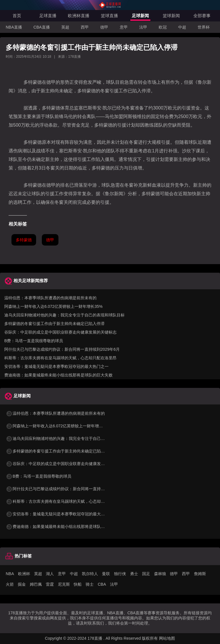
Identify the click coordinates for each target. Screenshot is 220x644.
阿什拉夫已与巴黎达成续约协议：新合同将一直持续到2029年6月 (62, 349)
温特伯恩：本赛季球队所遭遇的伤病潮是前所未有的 (50, 298)
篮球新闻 (171, 16)
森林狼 (160, 574)
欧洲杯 (24, 574)
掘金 (22, 584)
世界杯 (204, 27)
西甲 (85, 27)
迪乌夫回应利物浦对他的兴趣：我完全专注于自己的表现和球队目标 (64, 315)
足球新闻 (140, 16)
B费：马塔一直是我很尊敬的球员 (34, 341)
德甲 (104, 27)
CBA (102, 584)
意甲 (124, 27)
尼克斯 (64, 584)
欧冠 (163, 27)
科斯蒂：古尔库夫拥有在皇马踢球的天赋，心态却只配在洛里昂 (60, 358)
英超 (65, 27)
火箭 (10, 584)
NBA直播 (14, 27)
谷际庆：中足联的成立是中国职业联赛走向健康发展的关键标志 (60, 332)
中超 (182, 27)
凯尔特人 (90, 574)
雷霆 (50, 584)
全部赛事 (202, 16)
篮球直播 (109, 16)
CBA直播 (42, 27)
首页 (17, 16)
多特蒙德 (24, 240)
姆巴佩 (36, 584)
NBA (10, 574)
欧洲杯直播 (79, 16)
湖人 (50, 574)
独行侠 (120, 574)
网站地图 (167, 638)
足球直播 (48, 16)
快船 (78, 584)
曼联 (106, 574)
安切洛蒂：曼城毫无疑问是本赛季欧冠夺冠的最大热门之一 (56, 366)
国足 (146, 574)
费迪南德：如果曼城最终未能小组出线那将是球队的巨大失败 (58, 375)
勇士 (134, 574)
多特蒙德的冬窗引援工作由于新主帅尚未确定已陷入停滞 (54, 324)
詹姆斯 (200, 574)
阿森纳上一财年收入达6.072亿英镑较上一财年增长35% (53, 306)
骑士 (90, 584)
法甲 (143, 27)
